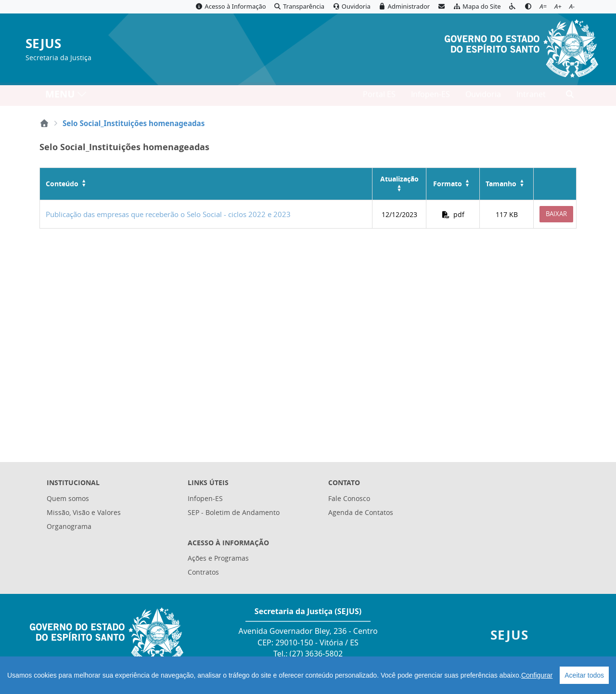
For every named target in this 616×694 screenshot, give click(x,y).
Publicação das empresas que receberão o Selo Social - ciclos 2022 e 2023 (168, 214)
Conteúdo (62, 184)
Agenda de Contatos (361, 512)
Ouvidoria (483, 97)
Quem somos (68, 498)
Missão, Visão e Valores (84, 512)
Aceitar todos (584, 675)
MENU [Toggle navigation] (66, 96)
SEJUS (43, 44)
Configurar (537, 675)
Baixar (556, 214)
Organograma (69, 526)
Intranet (531, 97)
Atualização (399, 179)
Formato (448, 184)
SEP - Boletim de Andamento (234, 512)
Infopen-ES (430, 97)
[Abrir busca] (570, 97)
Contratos (203, 572)
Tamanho (501, 184)
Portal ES (379, 97)
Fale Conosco (349, 498)
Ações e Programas (218, 558)
